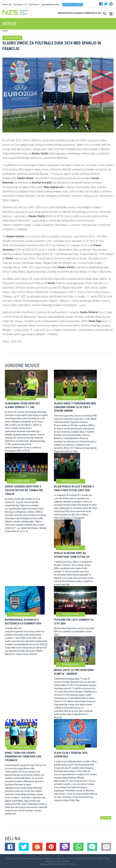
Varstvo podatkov (63, 861)
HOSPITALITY (34, 5)
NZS (100, 13)
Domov (5, 31)
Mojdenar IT (63, 864)
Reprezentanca (66, 13)
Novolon (73, 864)
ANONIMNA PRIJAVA (50, 5)
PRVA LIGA (7, 5)
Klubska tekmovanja (86, 13)
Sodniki (17, 38)
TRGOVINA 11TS (20, 5)
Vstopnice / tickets (73, 4)
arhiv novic (106, 818)
